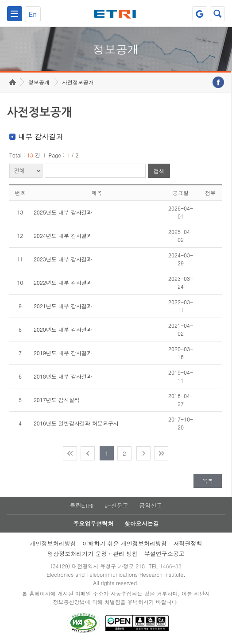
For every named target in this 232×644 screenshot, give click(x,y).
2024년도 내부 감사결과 (63, 236)
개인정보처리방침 (53, 543)
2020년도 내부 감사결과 (63, 329)
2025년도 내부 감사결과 (63, 212)
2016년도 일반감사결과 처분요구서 (76, 423)
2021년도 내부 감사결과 (63, 306)
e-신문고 (116, 505)
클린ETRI (81, 505)
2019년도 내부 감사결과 (63, 353)
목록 (208, 481)
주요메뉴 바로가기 (0, 0)
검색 (159, 171)
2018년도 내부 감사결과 (63, 376)
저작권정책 (188, 543)
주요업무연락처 (93, 523)
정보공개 (39, 82)
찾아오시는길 (142, 523)
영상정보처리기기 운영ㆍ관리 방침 (93, 554)
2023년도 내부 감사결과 (63, 259)
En (33, 14)
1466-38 (171, 566)
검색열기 (217, 14)
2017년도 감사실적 (57, 400)
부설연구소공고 (164, 554)
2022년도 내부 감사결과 (63, 282)
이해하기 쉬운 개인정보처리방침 (125, 543)
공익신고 (151, 505)
